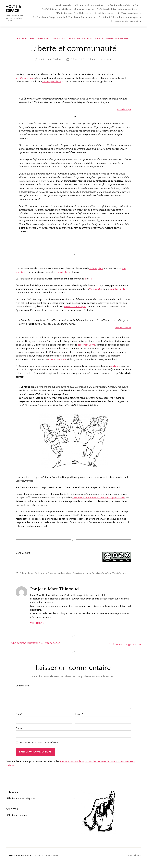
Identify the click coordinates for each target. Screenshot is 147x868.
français (60, 273)
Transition (77, 574)
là (91, 279)
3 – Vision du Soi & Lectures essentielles (118, 9)
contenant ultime (86, 346)
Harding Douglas (48, 574)
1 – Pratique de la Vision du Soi (123, 5)
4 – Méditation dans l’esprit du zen (70, 13)
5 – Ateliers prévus (104, 13)
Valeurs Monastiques (75, 307)
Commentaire (23, 690)
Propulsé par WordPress (46, 860)
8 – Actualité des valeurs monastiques (119, 17)
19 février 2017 (77, 60)
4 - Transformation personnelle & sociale (41, 39)
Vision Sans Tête (104, 574)
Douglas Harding (118, 290)
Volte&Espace (119, 574)
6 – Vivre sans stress (128, 13)
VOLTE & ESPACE (14, 9)
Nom (19, 719)
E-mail (79, 719)
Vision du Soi (96, 290)
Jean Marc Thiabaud (53, 60)
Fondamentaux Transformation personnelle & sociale (99, 39)
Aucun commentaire (102, 60)
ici (86, 279)
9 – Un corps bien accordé (125, 21)
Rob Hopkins (96, 269)
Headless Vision (64, 574)
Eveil (37, 574)
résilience (115, 367)
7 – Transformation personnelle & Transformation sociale (63, 17)
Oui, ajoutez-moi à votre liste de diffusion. (37, 747)
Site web (20, 733)
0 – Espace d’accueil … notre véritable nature (80, 5)
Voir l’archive (38, 624)
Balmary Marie (27, 574)
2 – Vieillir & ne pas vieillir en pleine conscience (66, 9)
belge (68, 273)
